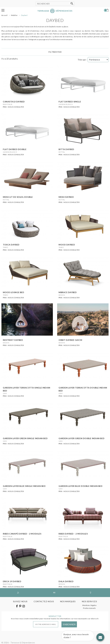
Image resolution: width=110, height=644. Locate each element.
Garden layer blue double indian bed (81, 486)
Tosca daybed (11, 245)
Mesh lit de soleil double (18, 197)
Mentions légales (90, 605)
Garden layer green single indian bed (25, 438)
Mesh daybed (66, 197)
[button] (3, 10)
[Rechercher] (55, 4)
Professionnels (89, 608)
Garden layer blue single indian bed (24, 486)
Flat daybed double (15, 149)
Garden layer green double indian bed (81, 438)
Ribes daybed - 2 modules (73, 534)
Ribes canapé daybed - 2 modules (22, 534)
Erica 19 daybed (12, 581)
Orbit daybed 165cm (70, 340)
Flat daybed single (70, 102)
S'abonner (69, 624)
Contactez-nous (44, 601)
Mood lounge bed (13, 292)
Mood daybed (67, 245)
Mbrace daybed (68, 292)
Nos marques (68, 601)
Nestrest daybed (13, 340)
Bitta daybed (66, 149)
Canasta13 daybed (14, 102)
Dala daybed (66, 581)
